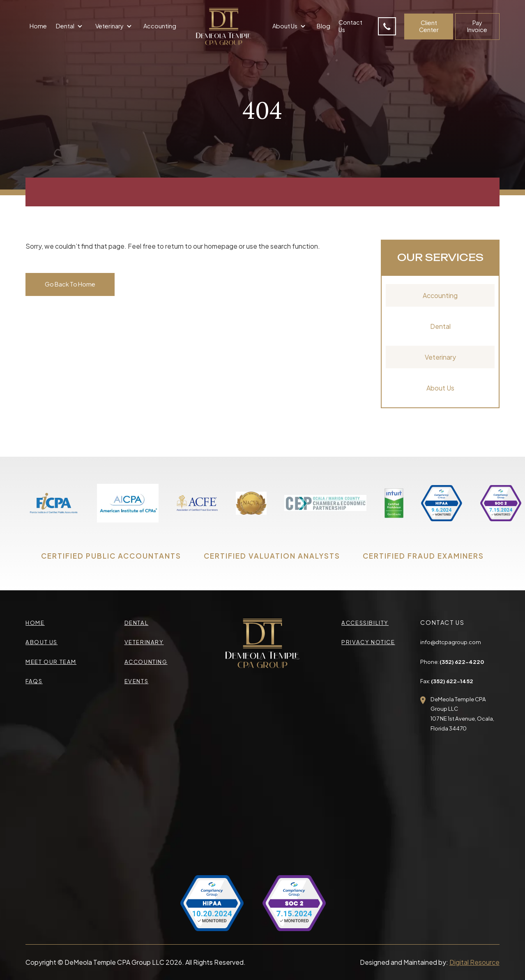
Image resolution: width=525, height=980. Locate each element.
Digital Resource (474, 962)
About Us (440, 388)
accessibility (365, 623)
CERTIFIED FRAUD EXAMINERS (423, 556)
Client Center (429, 26)
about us (41, 642)
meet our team (51, 662)
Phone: (452, 662)
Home (38, 26)
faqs (34, 681)
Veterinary (440, 357)
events (137, 681)
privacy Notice (368, 642)
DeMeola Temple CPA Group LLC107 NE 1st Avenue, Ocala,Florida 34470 (462, 714)
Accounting (160, 26)
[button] (70, 27)
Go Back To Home (70, 284)
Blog (324, 26)
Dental (440, 326)
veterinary (144, 642)
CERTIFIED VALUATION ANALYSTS (272, 556)
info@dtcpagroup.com (451, 642)
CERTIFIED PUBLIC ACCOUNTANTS (111, 556)
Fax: (447, 681)
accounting (146, 662)
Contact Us (350, 26)
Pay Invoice (477, 26)
